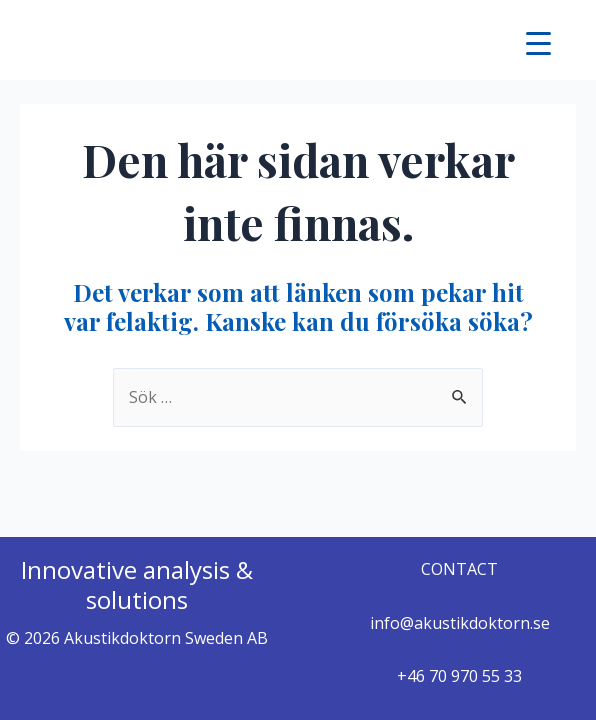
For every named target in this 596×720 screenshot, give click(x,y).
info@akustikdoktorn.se (460, 623)
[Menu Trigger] (538, 42)
